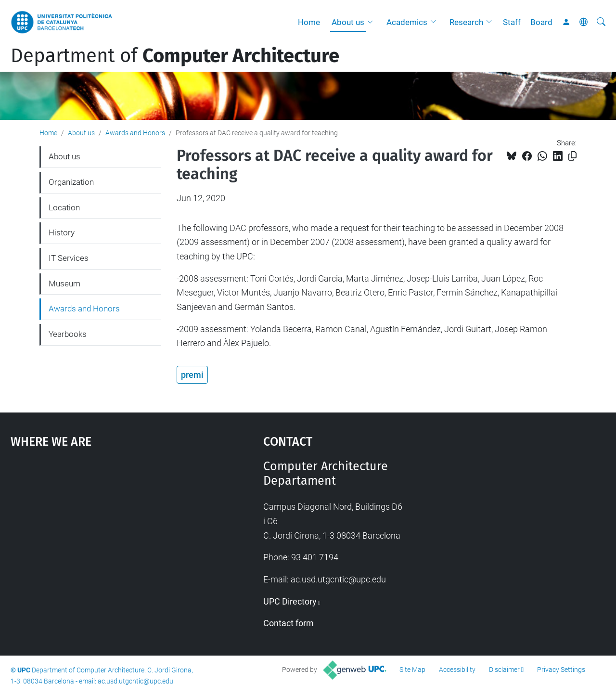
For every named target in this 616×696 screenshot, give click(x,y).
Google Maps (106, 531)
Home (309, 22)
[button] (372, 22)
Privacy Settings (561, 670)
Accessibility (457, 670)
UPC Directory (290, 601)
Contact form (289, 623)
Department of (175, 56)
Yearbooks (68, 334)
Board (541, 22)
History (62, 232)
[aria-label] (601, 22)
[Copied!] (572, 156)
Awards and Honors (135, 133)
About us (348, 22)
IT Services (69, 258)
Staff (512, 22)
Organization (71, 182)
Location (64, 207)
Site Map (412, 670)
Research (466, 22)
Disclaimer (504, 670)
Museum (64, 284)
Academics (407, 22)
